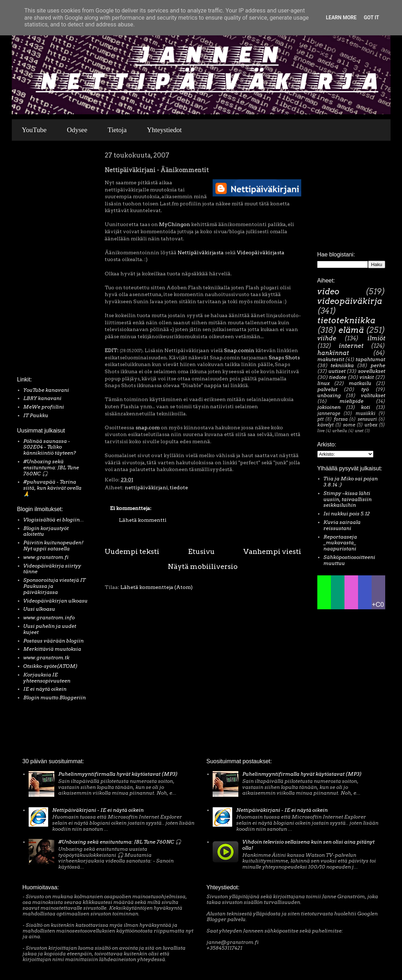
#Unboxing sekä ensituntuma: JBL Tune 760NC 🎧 (51, 467)
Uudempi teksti (132, 551)
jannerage (329, 413)
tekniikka (342, 365)
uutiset (337, 371)
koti (366, 407)
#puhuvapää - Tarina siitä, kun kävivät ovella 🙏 (52, 488)
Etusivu (201, 551)
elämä (351, 330)
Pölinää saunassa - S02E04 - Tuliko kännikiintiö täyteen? (50, 447)
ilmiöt (376, 338)
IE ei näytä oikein (45, 689)
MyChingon (175, 224)
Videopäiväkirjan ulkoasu (55, 601)
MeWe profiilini (44, 407)
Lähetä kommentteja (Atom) (157, 587)
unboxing (329, 395)
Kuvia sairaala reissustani (342, 525)
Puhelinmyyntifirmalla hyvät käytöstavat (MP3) (118, 774)
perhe (378, 365)
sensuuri (367, 419)
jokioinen (329, 407)
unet (359, 431)
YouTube (34, 130)
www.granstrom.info (49, 617)
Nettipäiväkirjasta (200, 252)
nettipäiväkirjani (146, 487)
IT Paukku (36, 415)
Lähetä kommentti (143, 520)
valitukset (373, 395)
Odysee (77, 130)
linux (324, 383)
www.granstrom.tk (46, 657)
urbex (371, 425)
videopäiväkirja (350, 301)
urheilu (340, 431)
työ (365, 389)
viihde (327, 338)
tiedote (179, 487)
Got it (371, 17)
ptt (321, 419)
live (321, 431)
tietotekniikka (346, 320)
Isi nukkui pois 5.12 (347, 514)
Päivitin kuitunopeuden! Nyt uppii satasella (53, 546)
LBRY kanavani (42, 398)
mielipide (351, 401)
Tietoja (117, 130)
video (328, 291)
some (349, 425)
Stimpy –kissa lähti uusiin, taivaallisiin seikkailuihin (348, 499)
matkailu (360, 383)
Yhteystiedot (164, 130)
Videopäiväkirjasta (261, 252)
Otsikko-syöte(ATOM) (50, 666)
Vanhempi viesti (272, 551)
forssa (341, 419)
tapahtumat (370, 359)
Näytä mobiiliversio (203, 566)
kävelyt (326, 425)
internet (351, 346)
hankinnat (333, 353)
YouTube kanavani (46, 390)
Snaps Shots (284, 357)
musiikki (365, 413)
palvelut (327, 389)
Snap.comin (239, 350)
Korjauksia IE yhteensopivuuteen (47, 678)
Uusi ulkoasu (39, 609)
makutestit (331, 359)
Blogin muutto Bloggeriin (54, 697)
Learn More (341, 17)
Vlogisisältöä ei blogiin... (54, 520)
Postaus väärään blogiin (53, 641)
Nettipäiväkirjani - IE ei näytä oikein (98, 810)
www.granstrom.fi (46, 557)
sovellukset (372, 371)
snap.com (148, 427)
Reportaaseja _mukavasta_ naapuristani (340, 543)
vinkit (367, 377)
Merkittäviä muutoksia (52, 649)
